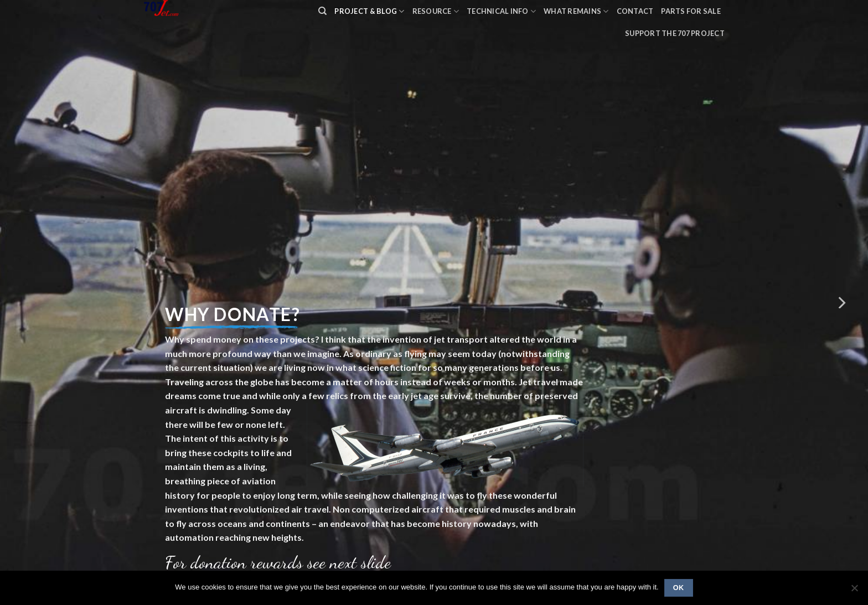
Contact (635, 11)
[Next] (841, 302)
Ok (679, 588)
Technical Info (501, 11)
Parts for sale (691, 11)
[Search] (322, 11)
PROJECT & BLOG (369, 11)
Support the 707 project (675, 33)
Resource (436, 11)
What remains (576, 11)
